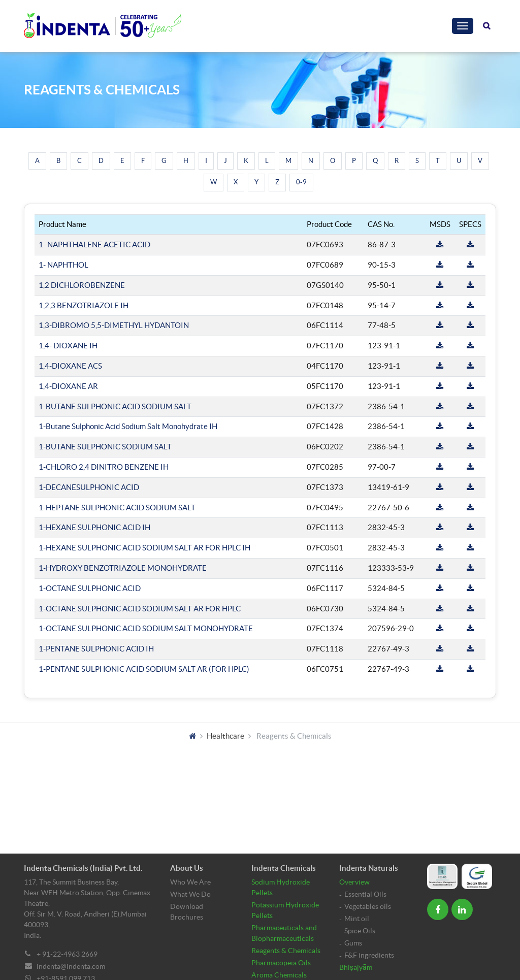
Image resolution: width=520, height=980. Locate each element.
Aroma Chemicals (279, 975)
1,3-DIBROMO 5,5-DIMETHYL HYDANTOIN (114, 325)
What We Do (190, 894)
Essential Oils (365, 894)
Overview (354, 882)
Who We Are (190, 882)
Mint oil (357, 919)
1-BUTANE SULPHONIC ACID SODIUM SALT (115, 406)
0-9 (301, 182)
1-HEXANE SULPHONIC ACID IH (94, 527)
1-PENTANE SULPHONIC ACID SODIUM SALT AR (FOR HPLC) (144, 669)
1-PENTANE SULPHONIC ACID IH (96, 649)
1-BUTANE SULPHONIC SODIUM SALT (105, 447)
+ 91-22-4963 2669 (67, 954)
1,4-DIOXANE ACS (70, 366)
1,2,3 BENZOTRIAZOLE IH (84, 305)
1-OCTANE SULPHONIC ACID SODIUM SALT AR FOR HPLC (140, 609)
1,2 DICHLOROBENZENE (82, 285)
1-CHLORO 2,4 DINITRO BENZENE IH (104, 467)
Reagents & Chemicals (286, 951)
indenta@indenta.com (71, 966)
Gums (353, 943)
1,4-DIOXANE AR (68, 386)
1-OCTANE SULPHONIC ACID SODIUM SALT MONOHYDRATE (146, 628)
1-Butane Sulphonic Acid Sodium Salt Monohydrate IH (128, 426)
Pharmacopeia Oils (281, 963)
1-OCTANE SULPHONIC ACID (90, 588)
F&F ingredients (369, 955)
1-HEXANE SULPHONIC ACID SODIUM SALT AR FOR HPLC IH (144, 548)
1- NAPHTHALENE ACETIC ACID (94, 244)
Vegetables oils (368, 906)
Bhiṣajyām (356, 967)
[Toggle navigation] (463, 26)
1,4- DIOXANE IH (68, 346)
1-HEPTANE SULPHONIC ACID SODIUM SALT (117, 508)
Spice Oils (360, 931)
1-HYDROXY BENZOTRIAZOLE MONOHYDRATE (123, 568)
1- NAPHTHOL (63, 265)
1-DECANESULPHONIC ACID (89, 487)
